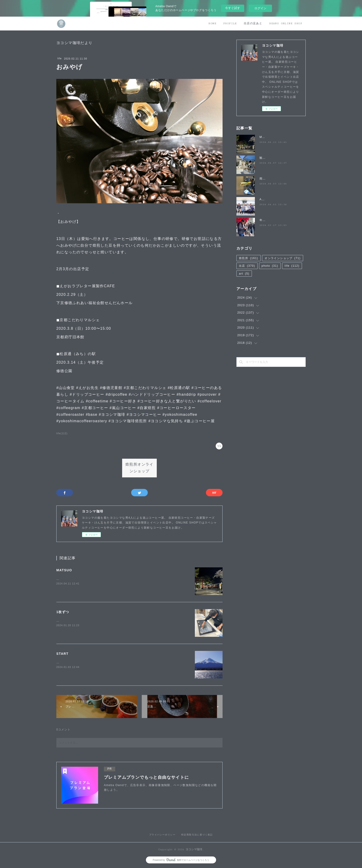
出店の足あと (253, 23)
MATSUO (64, 570)
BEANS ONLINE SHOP (286, 23)
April (263, 199)
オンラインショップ (283, 258)
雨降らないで (269, 179)
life (60, 58)
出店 (247, 266)
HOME (212, 23)
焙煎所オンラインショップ (139, 468)
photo (270, 266)
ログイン (260, 8)
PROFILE (230, 23)
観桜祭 (264, 158)
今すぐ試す (233, 8)
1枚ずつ (63, 612)
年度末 (264, 220)
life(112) (62, 433)
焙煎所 (249, 258)
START (62, 654)
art (244, 274)
